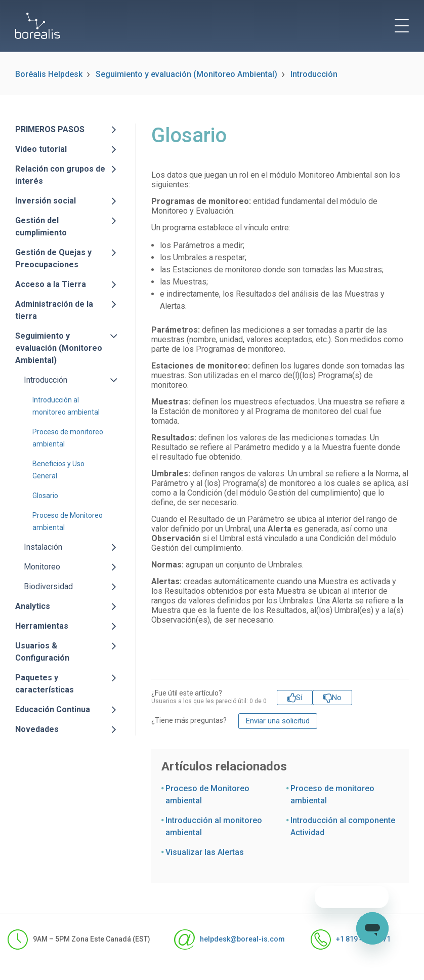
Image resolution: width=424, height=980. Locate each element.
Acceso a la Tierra (51, 284)
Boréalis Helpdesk (49, 74)
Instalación (43, 547)
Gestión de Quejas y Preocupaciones (53, 258)
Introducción (314, 74)
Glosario (45, 496)
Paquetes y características (45, 684)
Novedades (37, 729)
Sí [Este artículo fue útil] (299, 698)
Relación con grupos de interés (60, 175)
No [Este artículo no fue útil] (337, 698)
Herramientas (42, 626)
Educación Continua (53, 709)
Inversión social (46, 201)
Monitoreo (42, 567)
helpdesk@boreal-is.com (226, 940)
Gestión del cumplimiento (41, 227)
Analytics (33, 606)
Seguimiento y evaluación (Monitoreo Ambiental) (186, 74)
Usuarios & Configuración (42, 652)
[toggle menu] (402, 26)
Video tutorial (41, 149)
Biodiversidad (48, 586)
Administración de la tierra (54, 310)
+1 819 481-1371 (347, 940)
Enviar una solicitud (278, 721)
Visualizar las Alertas (205, 852)
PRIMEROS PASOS (50, 129)
